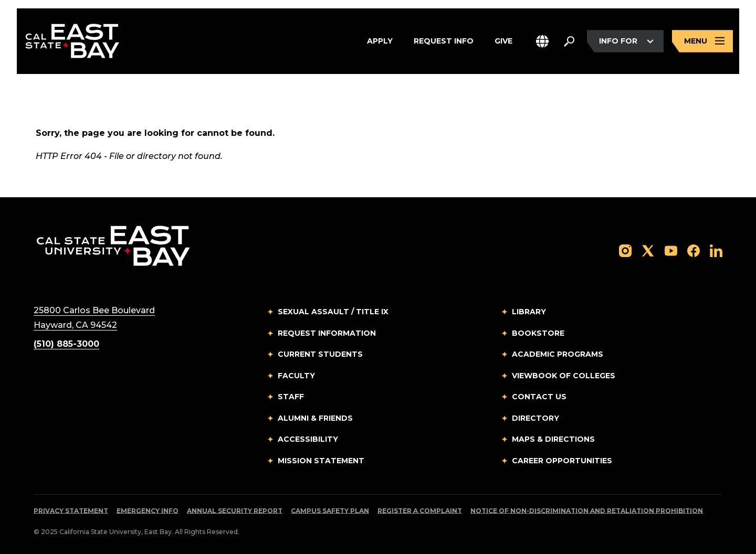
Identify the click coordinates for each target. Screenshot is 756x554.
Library (529, 312)
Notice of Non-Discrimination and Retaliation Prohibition (587, 511)
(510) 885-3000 (66, 344)
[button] (542, 41)
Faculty (296, 376)
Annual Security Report (235, 511)
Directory (535, 418)
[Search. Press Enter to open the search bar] (569, 41)
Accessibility (308, 439)
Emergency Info (148, 511)
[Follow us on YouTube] (671, 250)
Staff (291, 397)
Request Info (444, 41)
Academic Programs (558, 354)
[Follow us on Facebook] (694, 250)
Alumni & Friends (315, 418)
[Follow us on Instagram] (625, 250)
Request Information (327, 333)
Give (503, 41)
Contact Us (539, 397)
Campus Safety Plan (330, 511)
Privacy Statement (71, 511)
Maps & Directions (553, 439)
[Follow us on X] (648, 250)
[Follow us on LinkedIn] (716, 250)
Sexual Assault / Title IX (333, 312)
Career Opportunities (562, 461)
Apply (380, 41)
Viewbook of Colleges (564, 376)
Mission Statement (321, 461)
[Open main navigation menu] (702, 41)
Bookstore (538, 333)
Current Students (320, 354)
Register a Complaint (420, 511)
